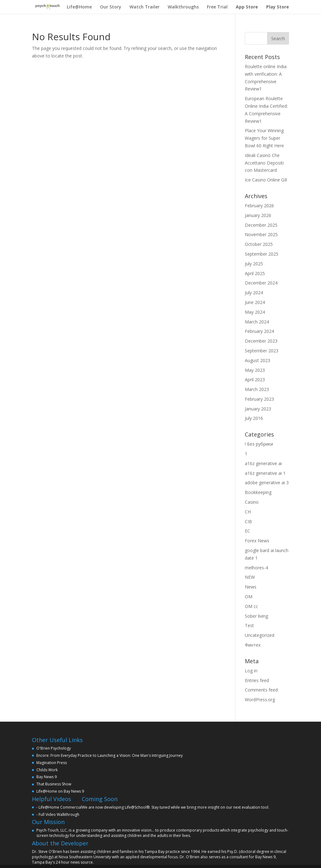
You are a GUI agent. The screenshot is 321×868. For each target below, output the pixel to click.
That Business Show (54, 784)
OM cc (251, 606)
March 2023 (257, 389)
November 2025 (261, 234)
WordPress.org (260, 700)
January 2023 (258, 409)
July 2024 (254, 293)
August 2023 (258, 360)
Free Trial (217, 7)
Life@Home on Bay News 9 (60, 791)
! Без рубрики (259, 444)
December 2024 (261, 283)
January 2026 (258, 215)
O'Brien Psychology (54, 748)
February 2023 (259, 399)
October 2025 (259, 244)
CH (248, 512)
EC (247, 531)
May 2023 (255, 370)
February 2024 (259, 331)
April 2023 (255, 380)
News (251, 587)
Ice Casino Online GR (266, 180)
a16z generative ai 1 (265, 473)
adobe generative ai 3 (267, 483)
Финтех (253, 645)
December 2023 (261, 341)
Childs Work (47, 770)
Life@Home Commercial (60, 807)
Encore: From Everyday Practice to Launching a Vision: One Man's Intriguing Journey (110, 755)
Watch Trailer (145, 7)
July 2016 (254, 418)
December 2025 (261, 225)
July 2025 (254, 264)
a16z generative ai (263, 463)
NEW (250, 577)
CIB (248, 521)
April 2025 (255, 273)
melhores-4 (256, 568)
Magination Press (52, 763)
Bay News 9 (47, 777)
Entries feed (257, 680)
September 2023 (262, 351)
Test (249, 625)
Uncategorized (260, 635)
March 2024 (257, 322)
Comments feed (261, 690)
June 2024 (255, 302)
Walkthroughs (183, 7)
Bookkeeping (258, 492)
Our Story (111, 7)
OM (249, 597)
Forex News (257, 541)
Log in (251, 671)
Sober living (256, 616)
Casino (252, 502)
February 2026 (259, 206)
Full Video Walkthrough (59, 814)
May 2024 (255, 312)
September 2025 (262, 254)
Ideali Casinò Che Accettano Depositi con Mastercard (264, 163)
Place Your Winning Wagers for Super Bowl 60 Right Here (264, 138)
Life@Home (79, 7)
